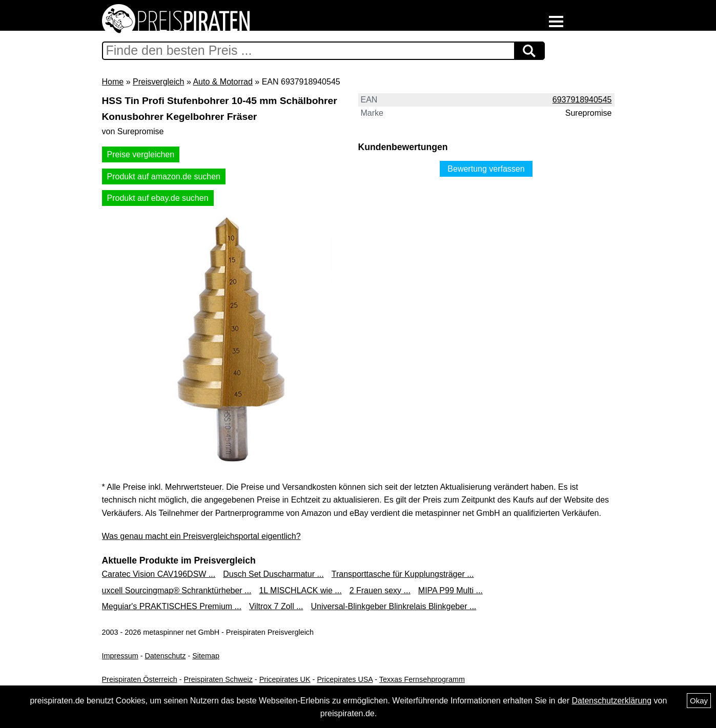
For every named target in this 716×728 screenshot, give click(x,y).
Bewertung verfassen (486, 169)
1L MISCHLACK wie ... (300, 590)
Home (113, 82)
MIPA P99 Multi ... (451, 590)
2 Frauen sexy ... (380, 590)
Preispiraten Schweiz (218, 679)
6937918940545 (582, 100)
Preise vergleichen (141, 154)
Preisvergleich (158, 82)
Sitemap (206, 656)
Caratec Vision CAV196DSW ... (159, 574)
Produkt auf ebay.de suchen (158, 198)
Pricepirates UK (285, 679)
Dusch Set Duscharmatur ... (273, 574)
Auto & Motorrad (223, 82)
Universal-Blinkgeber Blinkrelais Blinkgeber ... (393, 606)
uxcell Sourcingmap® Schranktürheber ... (177, 590)
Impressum (120, 656)
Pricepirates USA (345, 679)
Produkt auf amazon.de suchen (164, 176)
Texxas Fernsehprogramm (422, 679)
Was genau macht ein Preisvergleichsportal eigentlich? (201, 536)
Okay (699, 701)
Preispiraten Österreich (140, 679)
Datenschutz (165, 656)
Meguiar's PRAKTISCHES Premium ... (172, 606)
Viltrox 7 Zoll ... (276, 606)
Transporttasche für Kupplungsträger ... (403, 574)
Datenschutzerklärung (611, 701)
